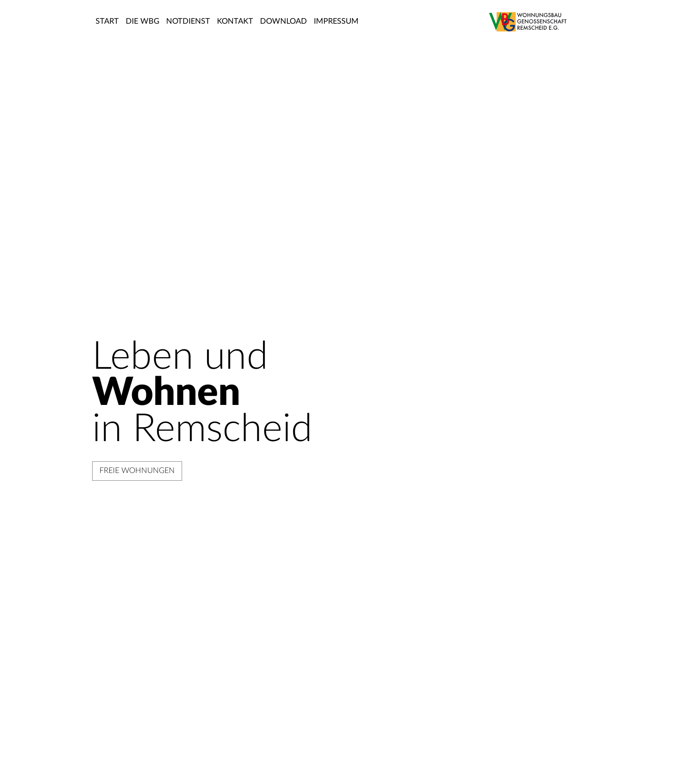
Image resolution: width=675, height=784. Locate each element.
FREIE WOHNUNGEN (137, 471)
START (107, 22)
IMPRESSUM (336, 22)
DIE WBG (142, 22)
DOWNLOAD (283, 22)
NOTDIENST (188, 22)
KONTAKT (235, 22)
